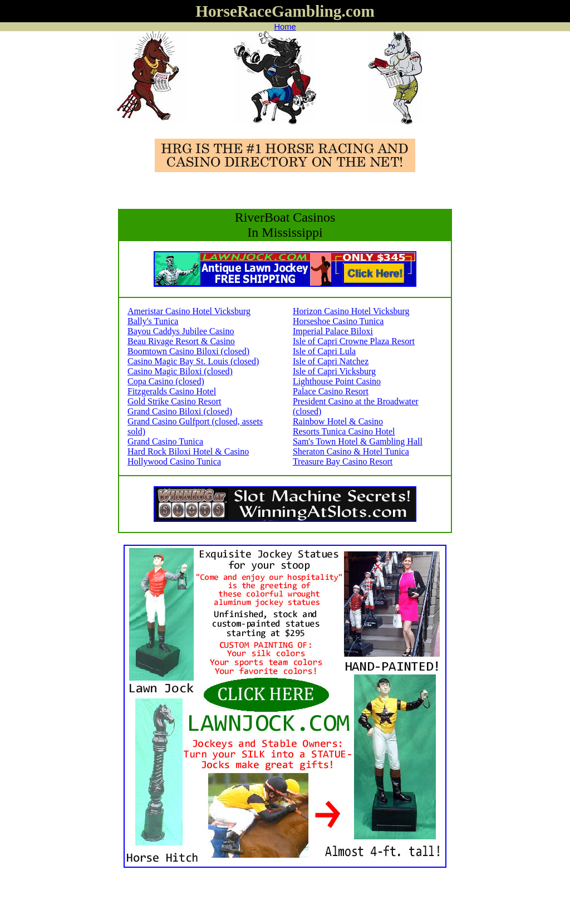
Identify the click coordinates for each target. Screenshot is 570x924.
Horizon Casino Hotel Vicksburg (351, 311)
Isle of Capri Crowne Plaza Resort (354, 341)
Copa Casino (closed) (166, 381)
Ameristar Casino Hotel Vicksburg (189, 311)
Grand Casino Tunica (165, 441)
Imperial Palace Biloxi (333, 331)
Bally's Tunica (153, 321)
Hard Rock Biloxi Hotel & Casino (188, 451)
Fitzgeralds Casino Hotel (172, 391)
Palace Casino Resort (331, 391)
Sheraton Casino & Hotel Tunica (351, 451)
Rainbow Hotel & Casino (338, 421)
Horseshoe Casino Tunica (338, 321)
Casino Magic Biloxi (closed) (180, 371)
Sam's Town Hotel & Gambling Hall (358, 441)
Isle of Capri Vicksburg (334, 371)
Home (285, 27)
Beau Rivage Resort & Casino (181, 341)
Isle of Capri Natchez (331, 361)
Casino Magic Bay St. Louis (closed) (193, 361)
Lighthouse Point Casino (337, 381)
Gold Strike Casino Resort (174, 401)
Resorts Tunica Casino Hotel (344, 431)
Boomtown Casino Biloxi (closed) (188, 351)
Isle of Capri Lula (324, 351)
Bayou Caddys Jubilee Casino (181, 331)
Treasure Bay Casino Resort (343, 461)
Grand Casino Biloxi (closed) (180, 411)
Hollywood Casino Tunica (174, 461)
